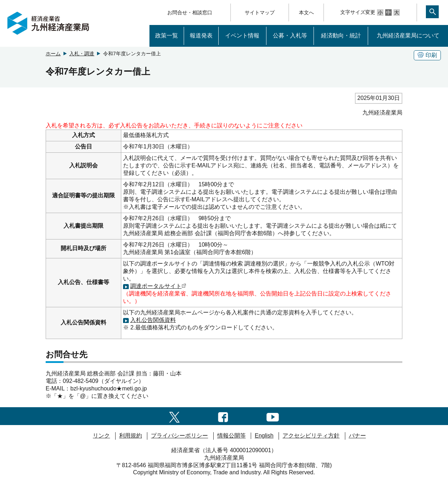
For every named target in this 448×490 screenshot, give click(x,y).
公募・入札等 (290, 36)
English (264, 436)
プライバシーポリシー (179, 436)
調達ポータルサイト (158, 286)
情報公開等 (231, 436)
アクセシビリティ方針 (311, 436)
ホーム (53, 54)
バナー (357, 436)
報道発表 (201, 36)
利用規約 (131, 436)
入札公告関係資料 (153, 320)
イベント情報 (242, 36)
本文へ (306, 12)
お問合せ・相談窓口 (190, 12)
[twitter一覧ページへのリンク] (174, 416)
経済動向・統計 (341, 36)
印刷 (427, 55)
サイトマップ (260, 12)
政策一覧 (167, 36)
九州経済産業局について (408, 36)
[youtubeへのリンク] (273, 416)
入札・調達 (82, 54)
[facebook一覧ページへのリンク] (223, 416)
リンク (101, 436)
